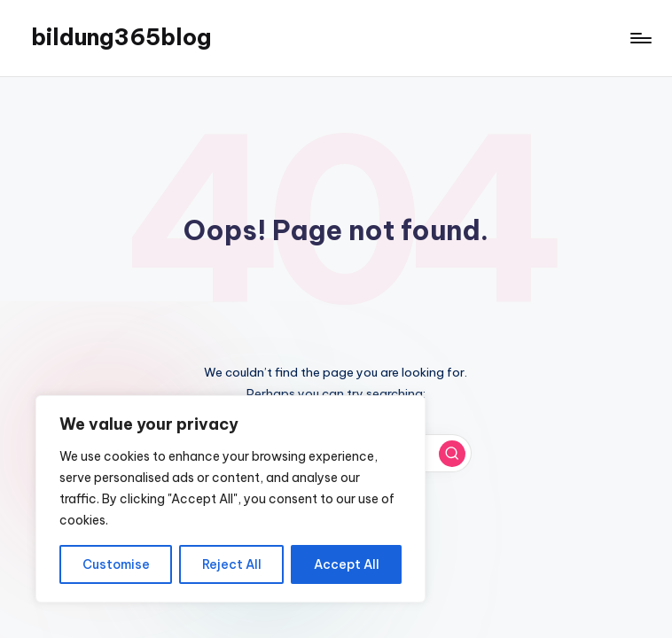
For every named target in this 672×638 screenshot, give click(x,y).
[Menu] (640, 38)
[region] (231, 499)
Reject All (232, 564)
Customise (116, 564)
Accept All (347, 564)
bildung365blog (121, 37)
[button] (452, 454)
